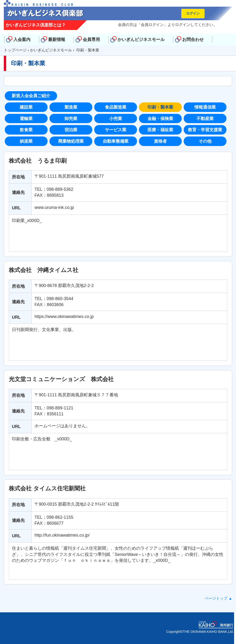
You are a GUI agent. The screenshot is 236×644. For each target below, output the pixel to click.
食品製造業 (116, 107)
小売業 (116, 119)
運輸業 (26, 119)
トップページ (15, 50)
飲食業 (26, 130)
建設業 (26, 107)
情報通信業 (205, 107)
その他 (205, 141)
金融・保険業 (160, 119)
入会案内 (22, 40)
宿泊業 (71, 130)
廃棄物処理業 (71, 141)
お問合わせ (193, 40)
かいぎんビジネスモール (141, 40)
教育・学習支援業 (205, 130)
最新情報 (57, 40)
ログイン (193, 13)
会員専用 (91, 40)
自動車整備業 (116, 141)
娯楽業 (26, 141)
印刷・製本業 (160, 107)
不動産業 (205, 119)
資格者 (160, 141)
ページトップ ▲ (218, 598)
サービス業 (116, 130)
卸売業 (71, 119)
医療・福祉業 (160, 130)
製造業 (71, 107)
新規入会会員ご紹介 (31, 96)
